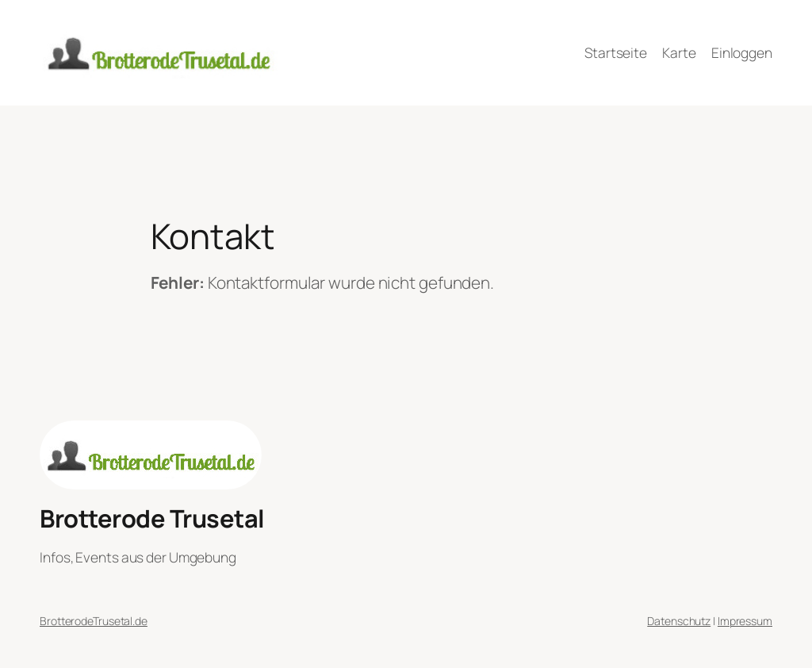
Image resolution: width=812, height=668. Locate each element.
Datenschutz (679, 621)
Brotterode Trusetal (152, 518)
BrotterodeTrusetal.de (94, 621)
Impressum (745, 621)
